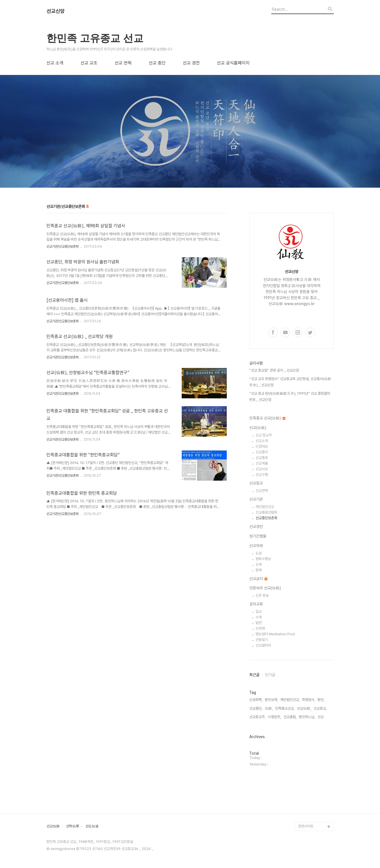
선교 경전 (191, 63)
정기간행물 (258, 536)
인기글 (270, 675)
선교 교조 (89, 63)
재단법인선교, (290, 700)
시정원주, (275, 717)
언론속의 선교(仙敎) (265, 588)
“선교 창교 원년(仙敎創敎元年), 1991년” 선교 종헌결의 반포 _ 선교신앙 (290, 397)
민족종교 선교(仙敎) (267, 418)
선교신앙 (55, 11)
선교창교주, (257, 717)
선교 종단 (157, 63)
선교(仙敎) (258, 428)
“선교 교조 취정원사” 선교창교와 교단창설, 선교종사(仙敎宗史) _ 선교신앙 (290, 382)
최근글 (254, 675)
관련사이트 (306, 826)
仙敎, (269, 708)
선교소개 (262, 441)
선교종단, (256, 708)
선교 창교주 (264, 435)
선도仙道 (92, 826)
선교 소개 (55, 63)
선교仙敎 (53, 826)
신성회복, (256, 700)
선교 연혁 (123, 63)
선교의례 (256, 546)
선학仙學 (73, 826)
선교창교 (256, 483)
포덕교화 (256, 604)
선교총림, (290, 717)
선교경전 (256, 527)
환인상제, (271, 700)
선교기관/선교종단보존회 (63, 247)
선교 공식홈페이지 (233, 63)
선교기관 (256, 499)
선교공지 (258, 579)
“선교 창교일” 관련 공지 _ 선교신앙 (274, 370)
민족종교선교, (285, 708)
